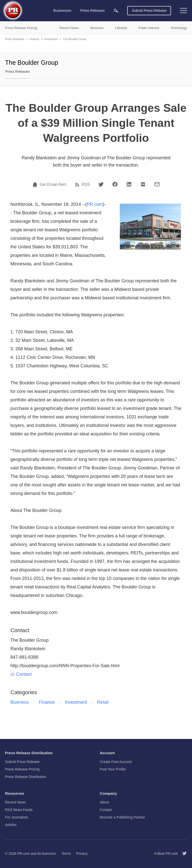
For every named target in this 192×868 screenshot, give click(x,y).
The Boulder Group (74, 39)
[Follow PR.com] (182, 853)
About (104, 802)
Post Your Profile (113, 769)
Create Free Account (116, 762)
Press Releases (15, 39)
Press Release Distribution (26, 777)
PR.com (95, 204)
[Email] (157, 184)
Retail (103, 702)
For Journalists (16, 817)
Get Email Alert (53, 185)
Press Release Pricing (22, 769)
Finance (34, 39)
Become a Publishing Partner (122, 817)
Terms (66, 853)
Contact (21, 674)
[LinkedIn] (129, 184)
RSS (86, 185)
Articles (11, 825)
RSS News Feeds (19, 810)
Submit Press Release (149, 11)
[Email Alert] (36, 185)
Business (20, 702)
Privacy (82, 853)
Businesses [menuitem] (62, 11)
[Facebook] (115, 184)
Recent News (15, 802)
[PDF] (143, 184)
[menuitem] (116, 11)
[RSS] (78, 185)
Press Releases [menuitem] (92, 11)
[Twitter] (101, 184)
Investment (51, 39)
